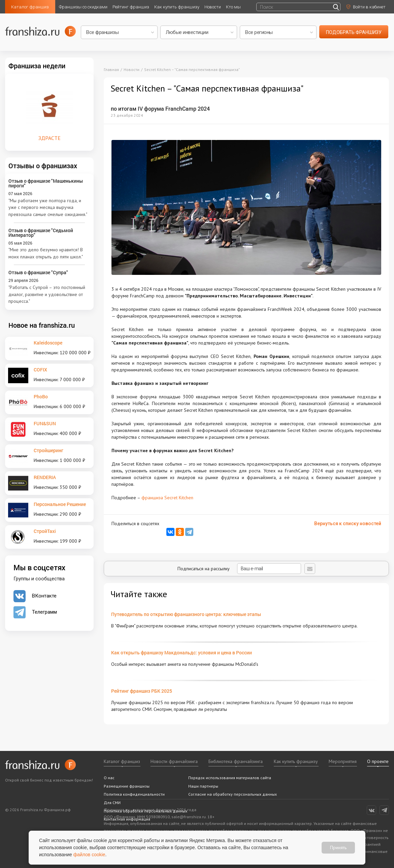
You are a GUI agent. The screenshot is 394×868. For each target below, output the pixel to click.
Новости (213, 7)
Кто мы (233, 7)
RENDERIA (45, 477)
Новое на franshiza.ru (42, 325)
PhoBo (41, 396)
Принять (338, 847)
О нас (109, 778)
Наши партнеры (203, 786)
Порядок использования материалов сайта (230, 778)
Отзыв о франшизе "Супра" (38, 272)
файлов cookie (89, 855)
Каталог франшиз (30, 7)
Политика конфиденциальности (134, 794)
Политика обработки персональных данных (145, 811)
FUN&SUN (45, 423)
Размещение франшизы (127, 786)
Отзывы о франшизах (43, 166)
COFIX (40, 370)
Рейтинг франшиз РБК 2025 (142, 691)
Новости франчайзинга (174, 761)
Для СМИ (112, 803)
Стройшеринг (48, 450)
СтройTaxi (45, 531)
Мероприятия (343, 761)
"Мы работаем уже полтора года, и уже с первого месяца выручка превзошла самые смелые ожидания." (48, 207)
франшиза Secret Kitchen (167, 498)
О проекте (378, 761)
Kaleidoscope (48, 343)
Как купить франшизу (177, 7)
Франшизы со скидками (83, 7)
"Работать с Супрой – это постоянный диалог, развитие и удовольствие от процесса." (47, 294)
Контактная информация (127, 819)
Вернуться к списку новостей (348, 523)
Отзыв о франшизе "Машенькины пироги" (46, 183)
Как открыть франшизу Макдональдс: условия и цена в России (182, 653)
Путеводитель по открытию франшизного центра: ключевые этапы (186, 614)
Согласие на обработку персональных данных (233, 794)
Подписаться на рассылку (239, 569)
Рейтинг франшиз (131, 7)
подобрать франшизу (354, 32)
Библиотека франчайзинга (236, 761)
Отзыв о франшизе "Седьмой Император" (41, 233)
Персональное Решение (60, 504)
